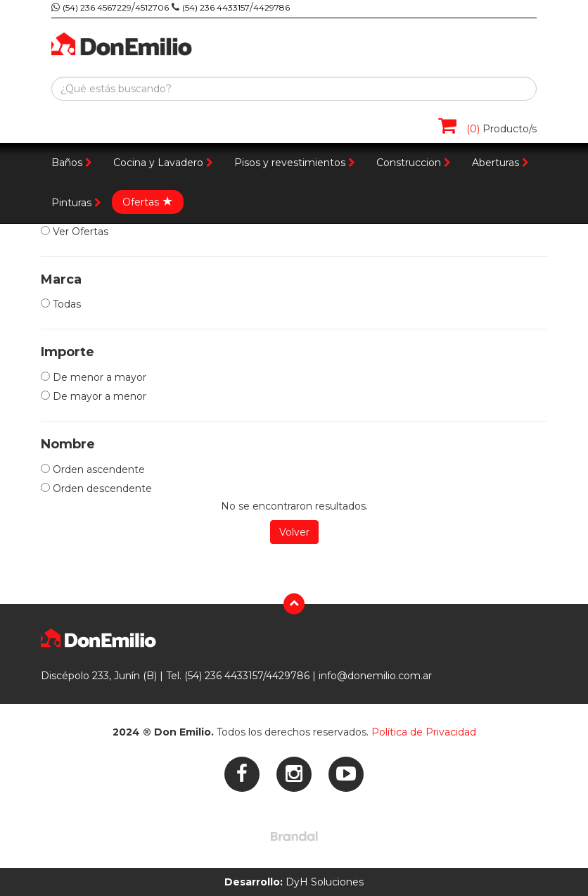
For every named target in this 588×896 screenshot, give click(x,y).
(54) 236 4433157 (216, 7)
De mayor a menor (94, 396)
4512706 (152, 7)
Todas (61, 304)
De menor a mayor (94, 377)
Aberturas (500, 163)
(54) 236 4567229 (97, 7)
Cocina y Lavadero (163, 163)
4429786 (271, 7)
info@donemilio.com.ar (375, 676)
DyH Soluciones (294, 882)
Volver (294, 532)
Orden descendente (96, 488)
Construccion (414, 163)
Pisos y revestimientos (295, 163)
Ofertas (148, 201)
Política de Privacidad (424, 732)
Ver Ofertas (75, 232)
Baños (72, 163)
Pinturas (76, 203)
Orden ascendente (93, 469)
